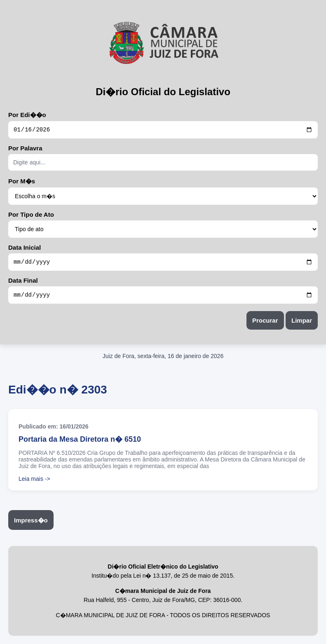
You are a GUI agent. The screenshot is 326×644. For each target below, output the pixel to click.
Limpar (302, 324)
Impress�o (31, 524)
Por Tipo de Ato (31, 216)
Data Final (23, 283)
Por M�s (22, 182)
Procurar (265, 324)
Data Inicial (25, 249)
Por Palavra (25, 149)
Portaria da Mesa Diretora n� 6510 (80, 443)
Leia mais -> (34, 482)
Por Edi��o (27, 115)
